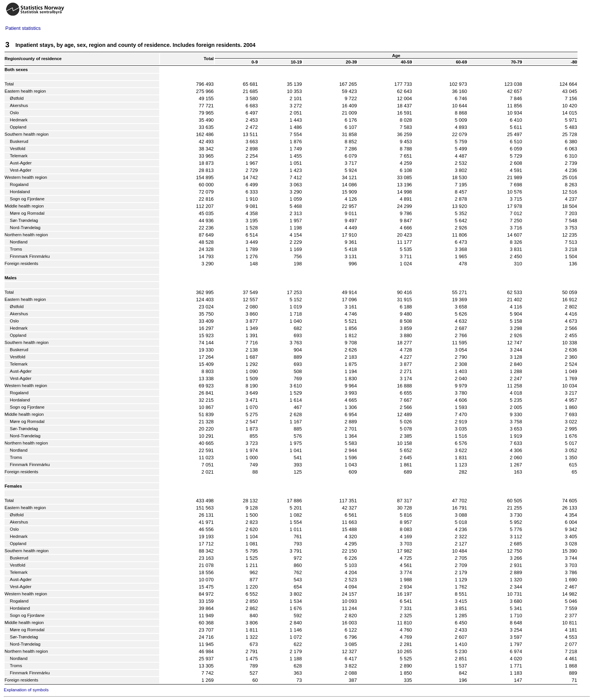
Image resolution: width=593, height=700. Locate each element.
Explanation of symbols (26, 690)
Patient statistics (23, 28)
